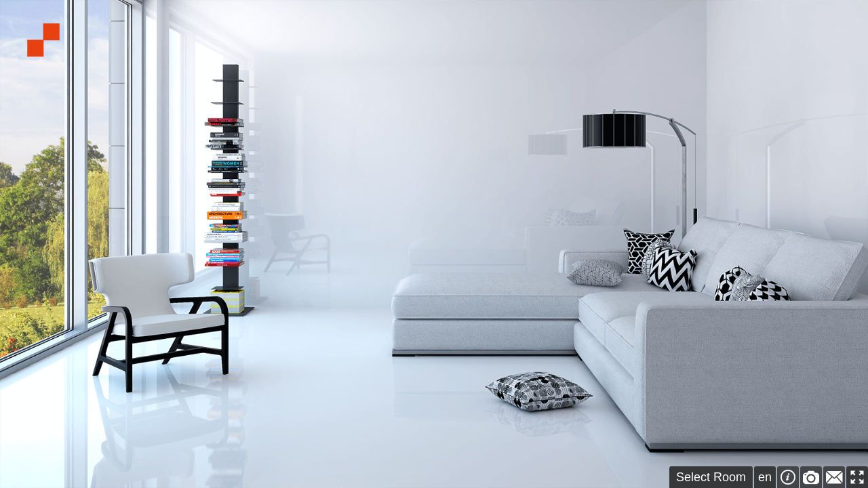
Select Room (711, 477)
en (765, 477)
